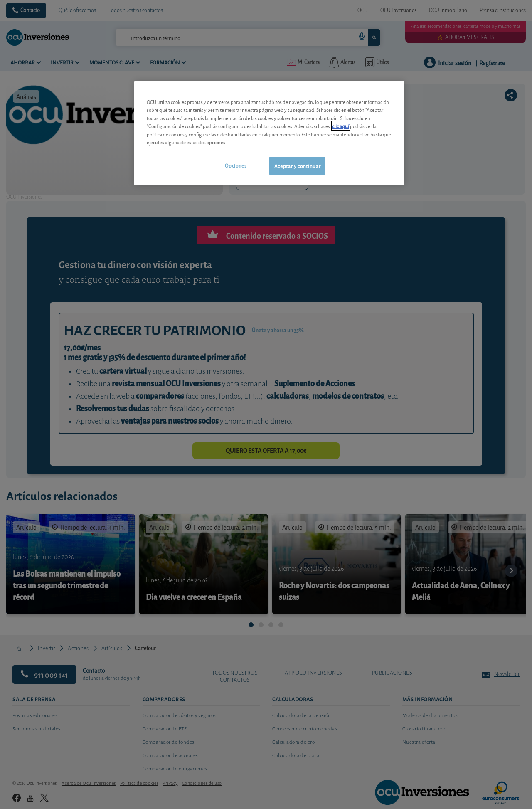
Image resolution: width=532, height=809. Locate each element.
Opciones (236, 165)
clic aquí (341, 126)
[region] (269, 133)
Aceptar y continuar (297, 166)
